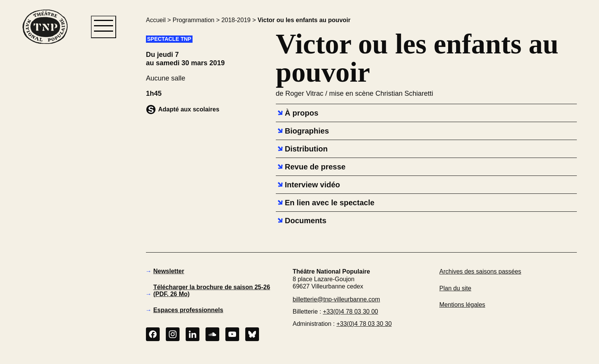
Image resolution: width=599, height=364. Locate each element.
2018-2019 (236, 20)
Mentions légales (462, 305)
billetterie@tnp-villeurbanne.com (336, 299)
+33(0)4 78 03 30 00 (350, 312)
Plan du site (455, 288)
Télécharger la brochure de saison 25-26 (212, 291)
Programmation (193, 20)
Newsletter (169, 271)
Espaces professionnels (188, 310)
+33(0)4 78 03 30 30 (364, 324)
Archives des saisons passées (480, 271)
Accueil (156, 20)
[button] (45, 175)
